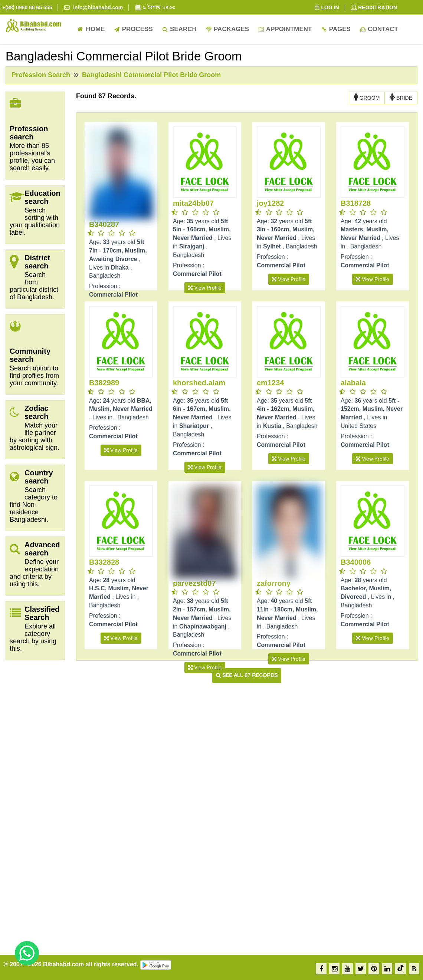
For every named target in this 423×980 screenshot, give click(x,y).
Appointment (285, 29)
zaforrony (274, 583)
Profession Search (41, 75)
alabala (353, 383)
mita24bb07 (193, 203)
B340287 (104, 224)
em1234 (270, 383)
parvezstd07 (194, 583)
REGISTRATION (374, 7)
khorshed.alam (199, 383)
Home (91, 29)
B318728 (356, 203)
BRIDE (401, 98)
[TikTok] (400, 969)
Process (133, 29)
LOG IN (326, 7)
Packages (227, 29)
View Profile (205, 288)
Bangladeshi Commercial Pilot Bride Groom (150, 75)
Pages (335, 29)
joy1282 (270, 203)
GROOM (367, 98)
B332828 (104, 562)
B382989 (104, 383)
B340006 (356, 562)
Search (179, 29)
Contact (379, 29)
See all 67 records (247, 675)
